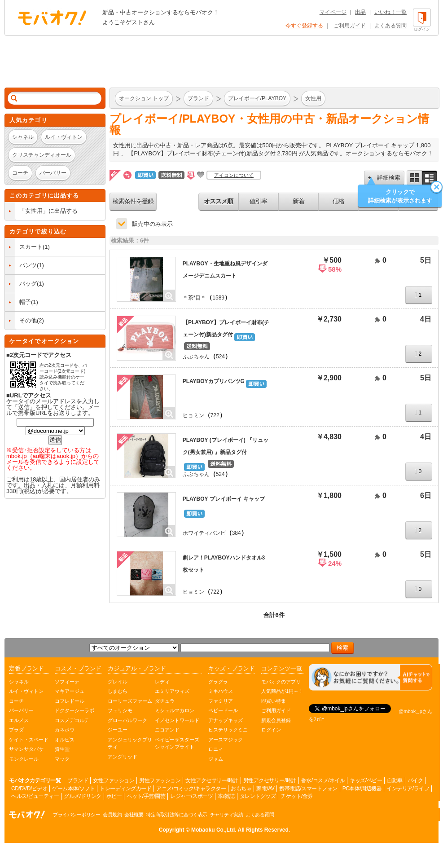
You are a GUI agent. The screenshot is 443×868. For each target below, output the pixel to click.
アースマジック (226, 740)
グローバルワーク (127, 720)
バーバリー (21, 710)
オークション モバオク (52, 18)
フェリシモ (120, 710)
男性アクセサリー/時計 (270, 780)
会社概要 (134, 815)
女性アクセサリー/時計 (212, 780)
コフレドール (70, 701)
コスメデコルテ (72, 720)
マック (62, 759)
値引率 (258, 201)
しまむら (118, 691)
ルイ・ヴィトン (26, 691)
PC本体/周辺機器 (362, 789)
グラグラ (218, 682)
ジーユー (118, 730)
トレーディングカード (125, 789)
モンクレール (24, 759)
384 (237, 533)
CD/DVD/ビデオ (29, 789)
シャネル (19, 682)
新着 (298, 201)
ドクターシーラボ (75, 710)
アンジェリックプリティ (130, 743)
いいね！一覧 (390, 12)
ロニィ (216, 749)
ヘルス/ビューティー (35, 796)
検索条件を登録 (133, 201)
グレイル (118, 682)
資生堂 (62, 749)
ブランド (78, 780)
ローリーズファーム (130, 701)
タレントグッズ (258, 796)
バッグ (28, 284)
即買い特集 (274, 701)
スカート (31, 247)
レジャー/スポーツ (191, 796)
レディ (162, 682)
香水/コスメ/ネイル (323, 780)
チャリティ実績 (227, 815)
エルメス (19, 720)
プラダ (16, 730)
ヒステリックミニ (228, 730)
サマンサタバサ (26, 749)
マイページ (333, 12)
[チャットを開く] (371, 677)
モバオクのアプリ (281, 682)
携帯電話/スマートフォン (308, 789)
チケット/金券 (297, 796)
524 (220, 357)
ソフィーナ (67, 682)
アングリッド (123, 757)
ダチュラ (165, 701)
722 (215, 415)
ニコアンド (167, 730)
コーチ (16, 701)
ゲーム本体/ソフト (73, 789)
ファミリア (221, 701)
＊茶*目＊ (195, 298)
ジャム (216, 759)
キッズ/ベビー (366, 780)
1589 (218, 298)
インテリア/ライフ (408, 789)
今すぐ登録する (304, 26)
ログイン (271, 730)
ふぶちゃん (196, 357)
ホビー (114, 796)
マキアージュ (70, 691)
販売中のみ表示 (152, 224)
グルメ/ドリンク (82, 796)
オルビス (65, 740)
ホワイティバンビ (204, 533)
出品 (360, 12)
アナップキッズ (226, 720)
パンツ (28, 265)
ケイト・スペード (29, 740)
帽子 (25, 302)
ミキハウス (221, 691)
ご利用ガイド (350, 26)
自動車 (395, 780)
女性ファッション (114, 780)
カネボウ (65, 730)
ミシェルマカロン (175, 710)
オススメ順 (218, 201)
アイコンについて (234, 175)
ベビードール (223, 710)
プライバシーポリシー (77, 815)
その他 (28, 320)
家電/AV (265, 789)
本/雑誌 (226, 796)
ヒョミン (193, 415)
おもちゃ (241, 789)
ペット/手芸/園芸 (146, 796)
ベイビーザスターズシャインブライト (177, 743)
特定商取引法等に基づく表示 (177, 815)
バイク (415, 780)
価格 (338, 201)
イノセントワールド (177, 720)
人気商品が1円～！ (282, 691)
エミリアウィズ (172, 691)
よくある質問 (390, 26)
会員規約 (112, 815)
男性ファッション (160, 780)
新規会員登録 (276, 720)
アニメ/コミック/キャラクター (191, 789)
